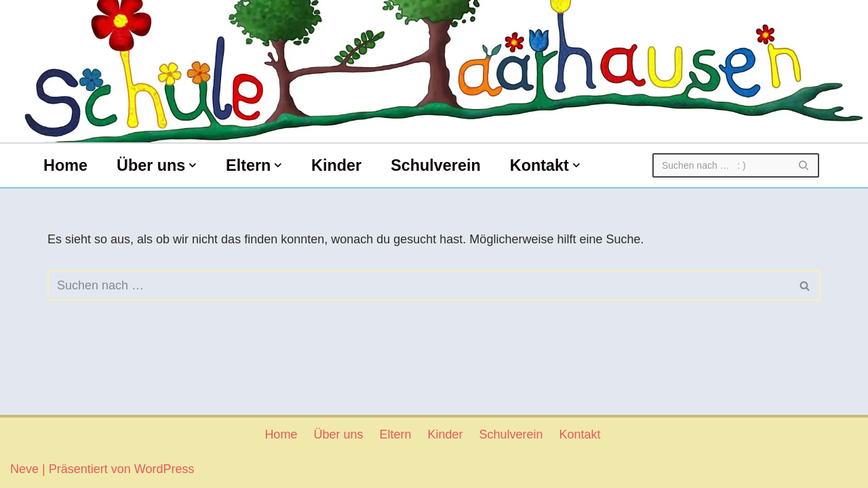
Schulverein (436, 165)
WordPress (164, 469)
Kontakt (580, 434)
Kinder (336, 165)
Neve (24, 469)
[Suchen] (721, 165)
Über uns (338, 434)
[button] (193, 165)
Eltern (395, 434)
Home (65, 165)
